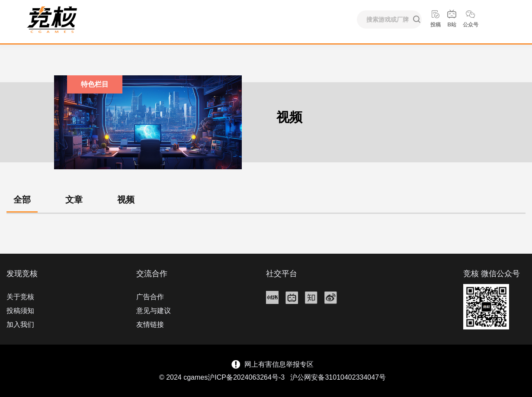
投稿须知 (20, 311)
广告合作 (150, 297)
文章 (74, 200)
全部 (22, 200)
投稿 (436, 18)
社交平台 (282, 274)
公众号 (471, 18)
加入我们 (20, 324)
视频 (126, 200)
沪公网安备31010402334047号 (338, 377)
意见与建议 (154, 311)
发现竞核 (22, 274)
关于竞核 (20, 297)
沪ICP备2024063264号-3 (246, 377)
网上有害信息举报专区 (279, 364)
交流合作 (152, 274)
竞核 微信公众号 (492, 274)
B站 (452, 18)
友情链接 (150, 324)
